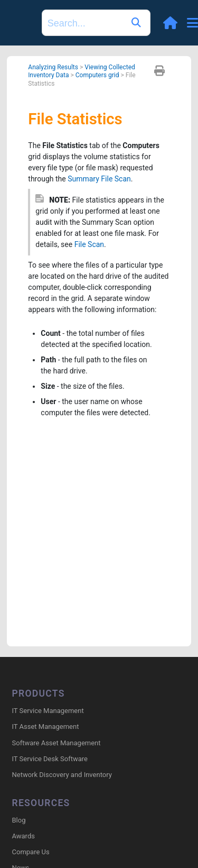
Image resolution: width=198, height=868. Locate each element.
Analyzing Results (53, 67)
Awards (23, 836)
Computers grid (97, 75)
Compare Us (31, 852)
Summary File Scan (99, 179)
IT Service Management (48, 711)
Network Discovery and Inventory (62, 775)
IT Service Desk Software (50, 759)
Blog (19, 820)
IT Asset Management (46, 727)
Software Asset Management (56, 743)
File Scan (89, 244)
